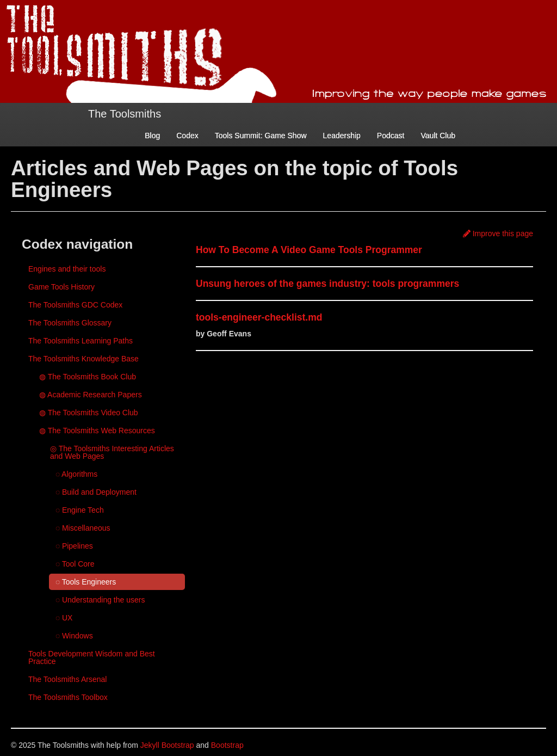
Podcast (391, 136)
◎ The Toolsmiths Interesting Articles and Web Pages (112, 452)
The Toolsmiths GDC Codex (75, 305)
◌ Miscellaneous (83, 528)
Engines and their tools (67, 269)
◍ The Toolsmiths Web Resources (97, 431)
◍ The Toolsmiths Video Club (89, 413)
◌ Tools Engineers (86, 582)
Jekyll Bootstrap (167, 745)
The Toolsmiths (125, 114)
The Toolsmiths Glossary (70, 323)
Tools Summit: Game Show (261, 136)
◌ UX (64, 618)
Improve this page (498, 233)
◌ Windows (74, 636)
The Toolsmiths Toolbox (68, 697)
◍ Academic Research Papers (91, 395)
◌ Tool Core (75, 564)
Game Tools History (61, 287)
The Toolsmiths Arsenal (67, 679)
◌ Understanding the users (100, 600)
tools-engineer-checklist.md (259, 317)
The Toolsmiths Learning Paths (81, 341)
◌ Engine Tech (80, 510)
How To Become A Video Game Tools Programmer (309, 250)
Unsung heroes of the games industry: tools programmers (327, 284)
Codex (187, 136)
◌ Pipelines (74, 546)
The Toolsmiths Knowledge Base (83, 359)
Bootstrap (227, 745)
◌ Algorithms (76, 474)
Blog (152, 136)
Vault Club (438, 136)
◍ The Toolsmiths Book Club (88, 377)
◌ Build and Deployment (96, 492)
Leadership (342, 136)
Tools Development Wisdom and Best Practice (92, 657)
